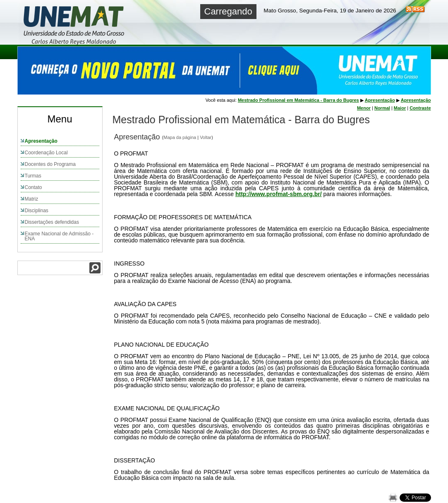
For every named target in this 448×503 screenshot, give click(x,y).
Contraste (420, 108)
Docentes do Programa (50, 164)
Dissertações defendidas (52, 222)
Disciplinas (37, 211)
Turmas (33, 176)
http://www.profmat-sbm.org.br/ (279, 194)
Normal (382, 108)
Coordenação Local (46, 153)
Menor (364, 108)
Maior (400, 108)
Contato (34, 187)
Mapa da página (180, 137)
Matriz (32, 199)
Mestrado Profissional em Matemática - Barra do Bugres (298, 100)
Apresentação (41, 141)
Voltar (206, 137)
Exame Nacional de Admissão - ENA (59, 236)
